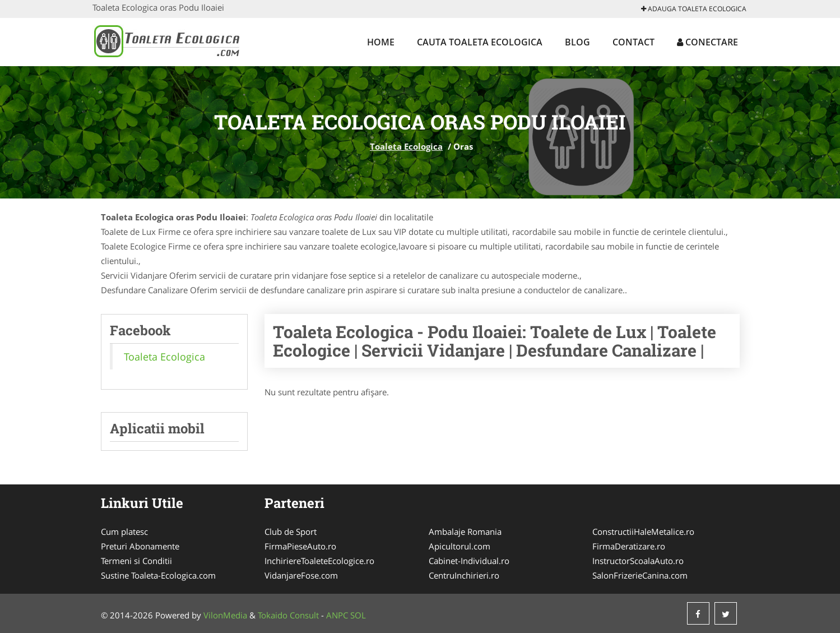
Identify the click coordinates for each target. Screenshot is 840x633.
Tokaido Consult (288, 615)
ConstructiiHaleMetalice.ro (643, 532)
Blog (577, 42)
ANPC (337, 615)
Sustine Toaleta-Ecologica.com (158, 575)
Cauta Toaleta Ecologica (480, 42)
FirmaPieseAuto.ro (300, 546)
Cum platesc (124, 532)
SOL (358, 615)
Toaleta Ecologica (406, 146)
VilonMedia (225, 615)
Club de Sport (291, 532)
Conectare (707, 42)
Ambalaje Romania (465, 532)
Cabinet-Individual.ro (469, 561)
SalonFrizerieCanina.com (640, 575)
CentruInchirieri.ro (464, 575)
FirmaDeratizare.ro (629, 546)
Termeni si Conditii (136, 561)
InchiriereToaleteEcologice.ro (319, 561)
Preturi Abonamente (140, 546)
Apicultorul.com (460, 546)
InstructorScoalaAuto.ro (638, 561)
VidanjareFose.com (301, 575)
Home (381, 42)
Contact (634, 42)
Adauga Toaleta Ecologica (694, 9)
